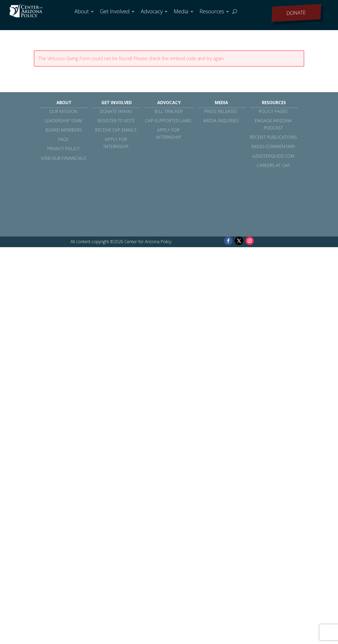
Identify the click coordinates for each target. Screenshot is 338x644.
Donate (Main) (116, 111)
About (82, 12)
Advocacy (152, 12)
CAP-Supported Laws (168, 121)
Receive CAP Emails (116, 130)
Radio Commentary (273, 146)
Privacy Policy (63, 149)
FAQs (63, 139)
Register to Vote (116, 121)
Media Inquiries (221, 121)
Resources (212, 12)
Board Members (63, 130)
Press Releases (221, 111)
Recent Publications (273, 137)
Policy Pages (273, 111)
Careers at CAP (273, 165)
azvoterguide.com (273, 156)
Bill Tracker (168, 111)
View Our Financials (63, 158)
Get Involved (115, 12)
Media (181, 12)
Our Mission (63, 111)
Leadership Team (63, 121)
